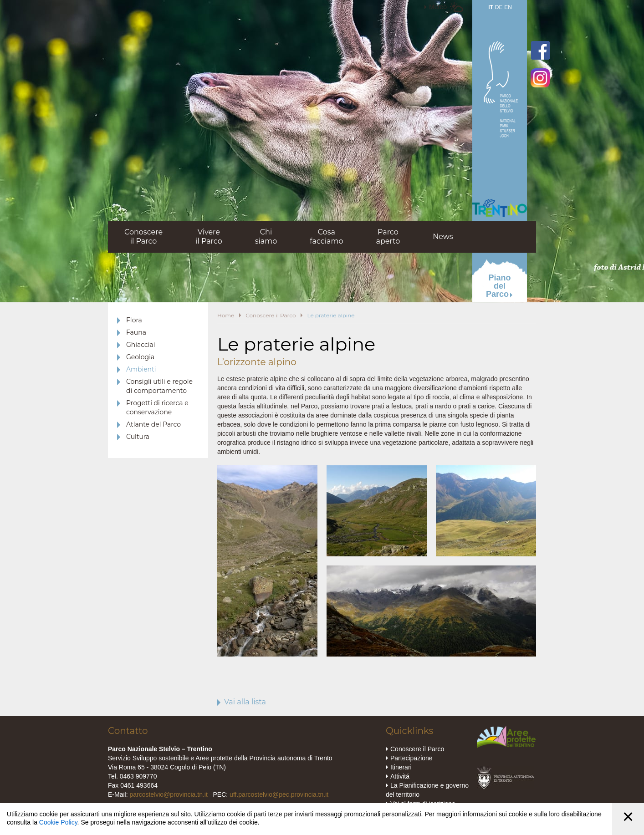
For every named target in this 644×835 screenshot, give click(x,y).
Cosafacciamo (326, 237)
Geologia (140, 357)
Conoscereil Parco (143, 237)
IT (491, 7)
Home (226, 315)
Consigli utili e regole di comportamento (159, 386)
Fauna (136, 332)
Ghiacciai (141, 345)
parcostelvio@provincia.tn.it (168, 794)
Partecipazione (411, 758)
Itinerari (401, 767)
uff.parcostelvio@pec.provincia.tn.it (279, 794)
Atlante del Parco (153, 424)
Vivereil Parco (209, 237)
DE (499, 7)
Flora (134, 320)
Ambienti (141, 369)
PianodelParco (498, 286)
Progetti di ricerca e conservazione (157, 407)
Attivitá (400, 776)
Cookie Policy (58, 822)
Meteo (438, 7)
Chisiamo (266, 237)
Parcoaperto (388, 237)
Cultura (138, 437)
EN (508, 7)
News (443, 237)
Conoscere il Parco (271, 315)
